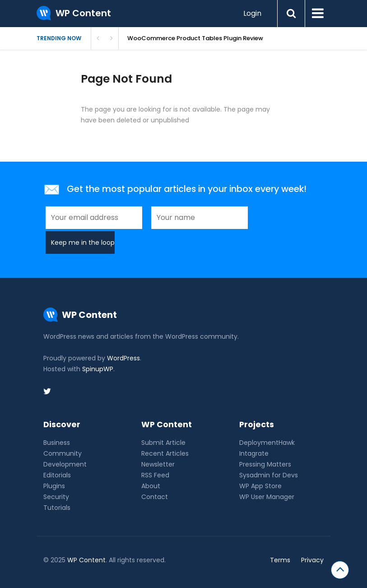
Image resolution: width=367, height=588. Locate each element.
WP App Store (260, 486)
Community (63, 453)
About (151, 486)
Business (57, 443)
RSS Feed (155, 475)
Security (56, 497)
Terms (280, 560)
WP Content (86, 560)
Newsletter (158, 464)
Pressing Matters (265, 464)
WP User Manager (267, 497)
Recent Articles (165, 453)
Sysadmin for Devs (269, 475)
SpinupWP (98, 369)
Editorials (57, 475)
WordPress (123, 358)
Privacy (312, 560)
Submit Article (163, 443)
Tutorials (57, 508)
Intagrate (254, 453)
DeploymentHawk (267, 443)
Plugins (54, 486)
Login (252, 13)
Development (65, 464)
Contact (155, 497)
